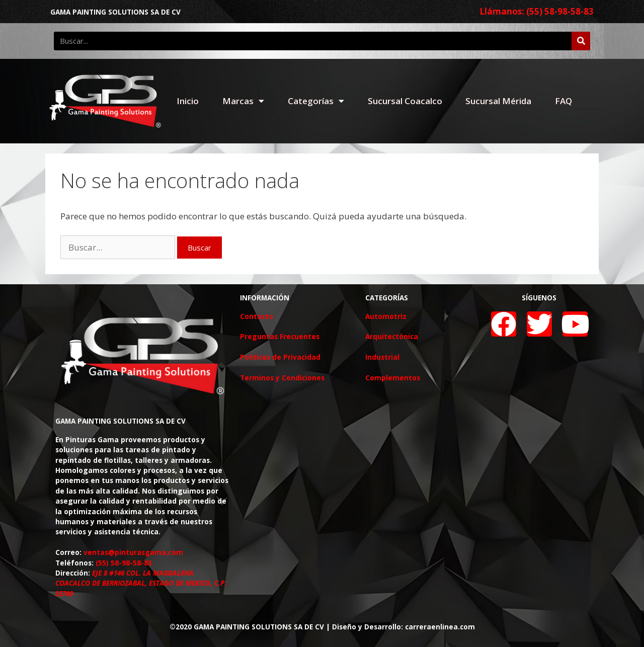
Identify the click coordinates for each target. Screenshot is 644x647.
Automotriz (386, 316)
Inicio (188, 101)
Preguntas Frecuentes (280, 336)
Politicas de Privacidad (280, 357)
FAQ (563, 101)
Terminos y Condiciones (282, 378)
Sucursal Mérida (498, 101)
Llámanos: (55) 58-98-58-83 (537, 11)
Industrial (382, 357)
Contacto (257, 316)
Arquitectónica (392, 336)
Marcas (243, 101)
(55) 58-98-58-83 (124, 563)
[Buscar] (581, 41)
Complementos (393, 378)
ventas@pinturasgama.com (133, 552)
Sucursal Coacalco (405, 101)
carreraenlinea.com (440, 627)
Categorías (316, 101)
